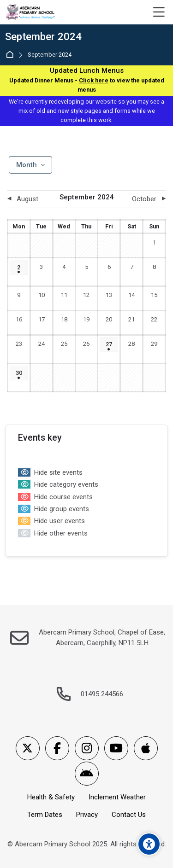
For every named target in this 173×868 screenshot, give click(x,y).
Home (11, 55)
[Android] (87, 774)
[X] (28, 748)
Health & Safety (51, 797)
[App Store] (146, 748)
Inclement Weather (117, 797)
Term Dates (45, 815)
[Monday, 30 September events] (19, 373)
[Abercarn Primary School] (31, 12)
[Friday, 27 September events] (109, 344)
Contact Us (129, 815)
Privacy (87, 815)
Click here (94, 80)
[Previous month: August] (27, 199)
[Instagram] (87, 748)
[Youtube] (116, 748)
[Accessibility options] (149, 844)
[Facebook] (57, 748)
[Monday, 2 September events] (19, 268)
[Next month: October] (146, 199)
